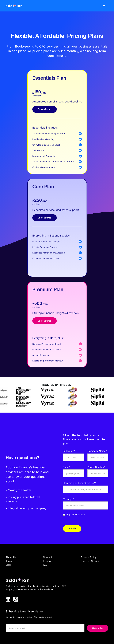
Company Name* (97, 451)
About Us (11, 557)
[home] (14, 6)
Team (9, 561)
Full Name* (69, 451)
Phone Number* (96, 467)
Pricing (47, 561)
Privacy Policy (88, 557)
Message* (69, 499)
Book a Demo (44, 109)
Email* (67, 467)
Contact (48, 557)
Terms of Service (90, 561)
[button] (104, 6)
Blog (8, 565)
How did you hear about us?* (79, 483)
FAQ (45, 565)
